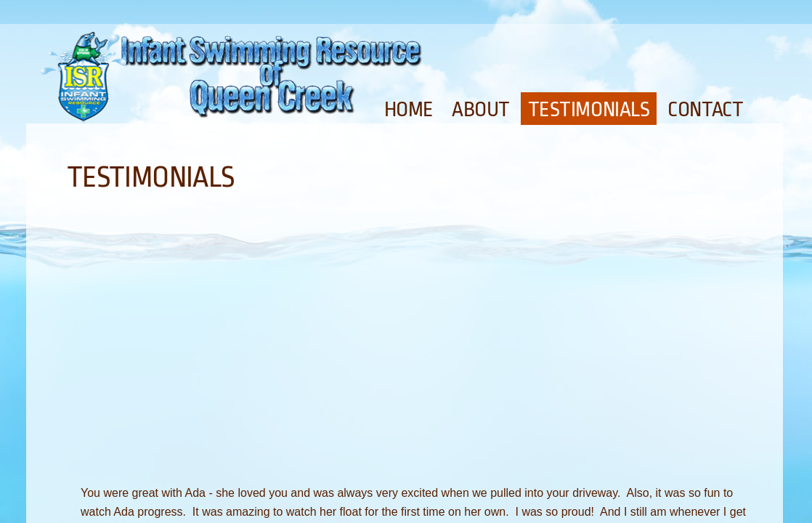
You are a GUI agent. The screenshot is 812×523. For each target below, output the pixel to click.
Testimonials (589, 110)
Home (409, 110)
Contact (705, 110)
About (481, 110)
